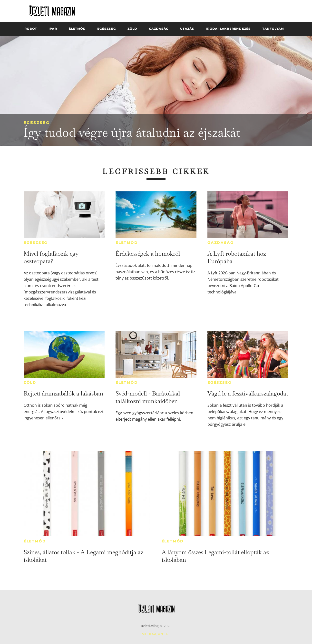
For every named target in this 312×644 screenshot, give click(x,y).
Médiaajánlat (156, 634)
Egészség (37, 123)
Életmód (127, 243)
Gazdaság (220, 243)
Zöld (30, 383)
